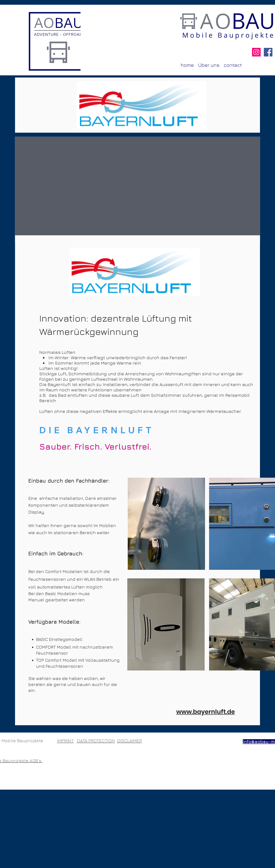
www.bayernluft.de (206, 712)
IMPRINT (65, 741)
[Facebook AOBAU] (268, 52)
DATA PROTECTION (96, 741)
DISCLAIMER (129, 741)
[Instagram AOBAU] (256, 52)
